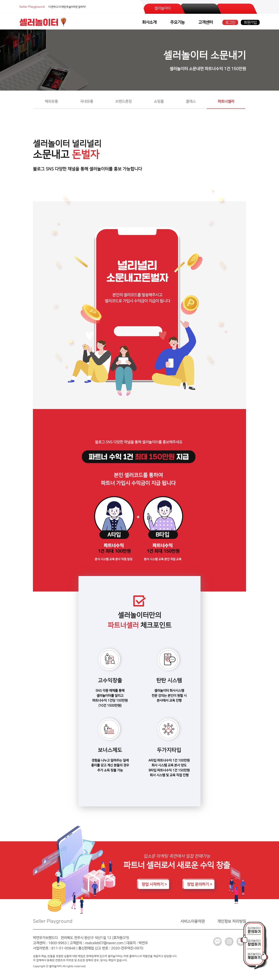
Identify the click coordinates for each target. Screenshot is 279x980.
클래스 (191, 102)
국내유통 (87, 102)
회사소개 (149, 22)
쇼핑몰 (159, 102)
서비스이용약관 (193, 923)
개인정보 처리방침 (232, 923)
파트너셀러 (226, 102)
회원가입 (250, 22)
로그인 (230, 22)
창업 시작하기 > (154, 886)
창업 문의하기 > (200, 886)
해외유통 (51, 102)
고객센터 (205, 22)
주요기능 (177, 22)
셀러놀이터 (162, 8)
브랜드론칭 (124, 102)
